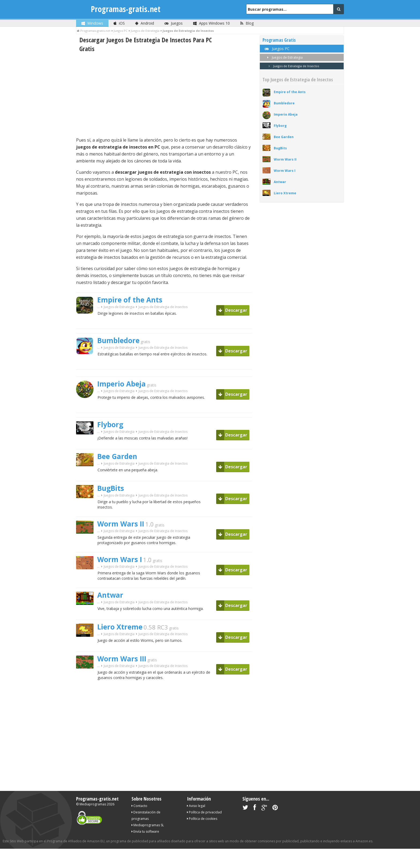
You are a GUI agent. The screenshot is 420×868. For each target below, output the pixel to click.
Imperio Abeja (121, 384)
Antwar (110, 595)
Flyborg (110, 424)
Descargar (233, 310)
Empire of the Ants (130, 300)
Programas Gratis (279, 40)
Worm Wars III (122, 659)
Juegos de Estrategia (119, 307)
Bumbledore (118, 340)
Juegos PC (277, 49)
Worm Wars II (121, 524)
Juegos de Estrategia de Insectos (293, 66)
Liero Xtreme (120, 627)
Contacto (139, 806)
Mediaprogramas (93, 804)
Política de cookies (202, 819)
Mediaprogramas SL (148, 825)
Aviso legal (196, 806)
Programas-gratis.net (126, 9)
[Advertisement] (164, 95)
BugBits (111, 488)
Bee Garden (117, 456)
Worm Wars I (120, 559)
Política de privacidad (204, 812)
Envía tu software (145, 831)
